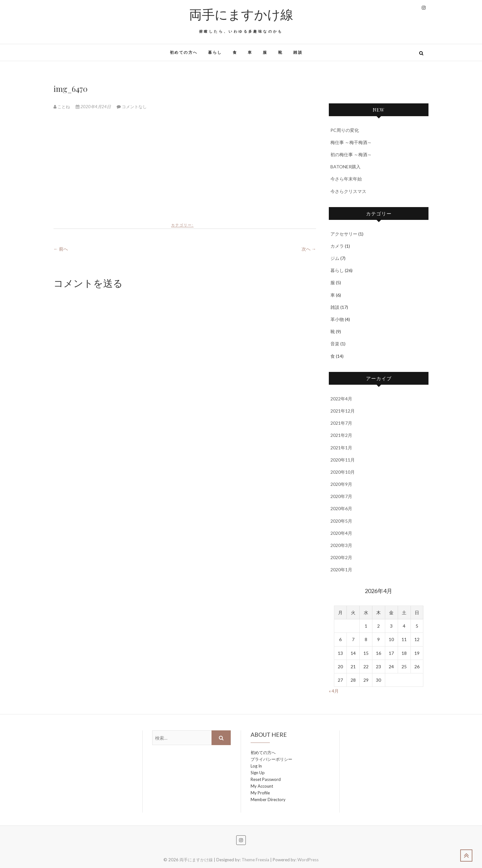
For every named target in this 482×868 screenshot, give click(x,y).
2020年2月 (341, 557)
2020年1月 (341, 570)
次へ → (309, 249)
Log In (256, 766)
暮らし (215, 52)
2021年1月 (341, 448)
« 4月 (334, 691)
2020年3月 (341, 545)
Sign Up (258, 773)
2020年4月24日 (94, 107)
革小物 (337, 319)
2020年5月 (341, 521)
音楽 (335, 344)
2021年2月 (341, 435)
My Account (262, 786)
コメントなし (134, 107)
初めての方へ (184, 52)
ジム (335, 258)
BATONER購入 (345, 167)
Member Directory (268, 800)
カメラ (337, 246)
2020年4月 (341, 533)
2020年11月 (343, 460)
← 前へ (61, 249)
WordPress (308, 860)
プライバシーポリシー (271, 759)
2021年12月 (343, 411)
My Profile (260, 793)
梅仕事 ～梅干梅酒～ (351, 142)
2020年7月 (341, 496)
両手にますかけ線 (241, 14)
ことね (62, 107)
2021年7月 (341, 423)
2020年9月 (341, 484)
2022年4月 (341, 399)
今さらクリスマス (348, 191)
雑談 (298, 52)
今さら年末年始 (346, 179)
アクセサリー (344, 234)
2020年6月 (341, 508)
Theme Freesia (255, 860)
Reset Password (266, 779)
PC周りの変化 (345, 130)
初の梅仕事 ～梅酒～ (351, 154)
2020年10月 (343, 472)
